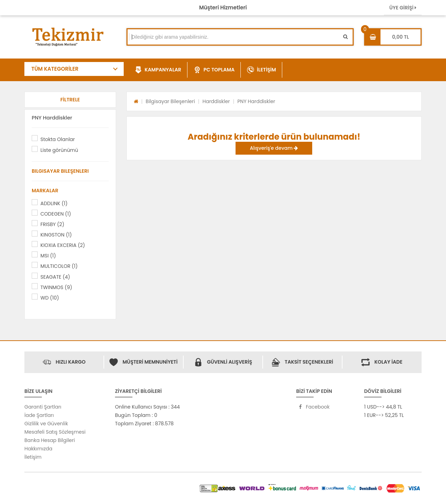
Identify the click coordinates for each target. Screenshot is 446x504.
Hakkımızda (38, 449)
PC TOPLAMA (214, 70)
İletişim (33, 457)
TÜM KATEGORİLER (55, 69)
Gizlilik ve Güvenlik (46, 424)
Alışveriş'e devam (274, 148)
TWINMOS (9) (56, 287)
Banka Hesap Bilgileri (50, 440)
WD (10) (50, 298)
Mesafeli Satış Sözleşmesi (55, 432)
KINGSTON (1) (56, 235)
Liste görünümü (59, 150)
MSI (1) (48, 256)
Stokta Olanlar (58, 139)
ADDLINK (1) (54, 203)
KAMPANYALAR (158, 70)
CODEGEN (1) (56, 214)
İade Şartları (39, 415)
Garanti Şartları (43, 407)
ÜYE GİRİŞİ (403, 8)
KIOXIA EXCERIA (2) (63, 245)
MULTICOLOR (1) (59, 266)
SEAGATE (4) (55, 277)
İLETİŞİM (262, 70)
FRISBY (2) (52, 224)
